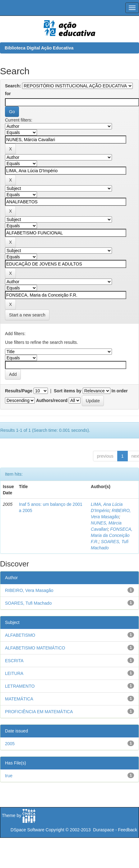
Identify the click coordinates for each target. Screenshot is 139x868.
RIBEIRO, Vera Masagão (29, 590)
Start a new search (27, 315)
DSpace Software (28, 830)
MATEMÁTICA (19, 699)
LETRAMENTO (20, 686)
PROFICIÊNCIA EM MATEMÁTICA (39, 712)
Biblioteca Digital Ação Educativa (39, 48)
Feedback (128, 830)
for (8, 94)
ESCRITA (14, 661)
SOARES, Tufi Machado (28, 603)
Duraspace (104, 830)
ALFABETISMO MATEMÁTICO (35, 648)
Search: (13, 86)
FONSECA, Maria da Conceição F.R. (112, 535)
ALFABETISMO (20, 635)
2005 (10, 744)
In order (120, 391)
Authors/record (52, 400)
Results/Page (19, 391)
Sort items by (68, 391)
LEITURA (14, 673)
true (9, 776)
